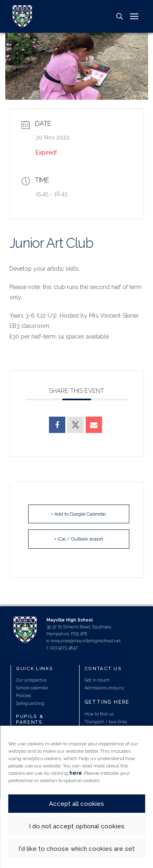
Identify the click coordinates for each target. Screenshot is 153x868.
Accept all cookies (76, 804)
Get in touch (97, 680)
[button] (120, 16)
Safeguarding (30, 703)
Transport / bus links (106, 722)
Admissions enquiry (104, 688)
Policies (23, 695)
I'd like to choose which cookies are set (76, 849)
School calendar (32, 688)
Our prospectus (31, 680)
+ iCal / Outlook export (79, 539)
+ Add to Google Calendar (79, 514)
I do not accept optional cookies (77, 826)
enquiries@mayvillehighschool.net (86, 641)
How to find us (99, 714)
